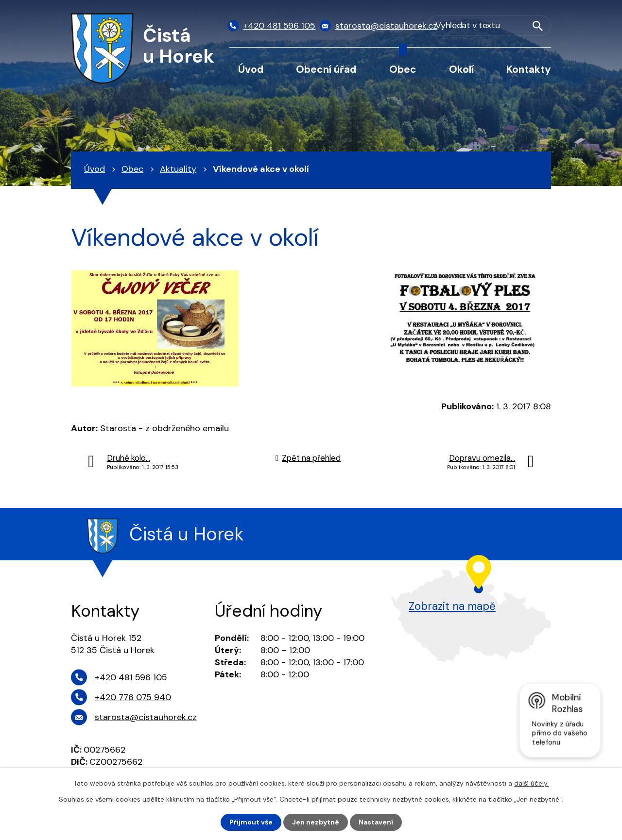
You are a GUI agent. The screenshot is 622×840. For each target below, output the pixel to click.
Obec (403, 69)
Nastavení (376, 822)
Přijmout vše (251, 822)
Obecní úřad (326, 69)
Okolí (461, 69)
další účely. (531, 783)
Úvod (251, 69)
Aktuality (178, 169)
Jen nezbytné (316, 822)
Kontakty (529, 69)
